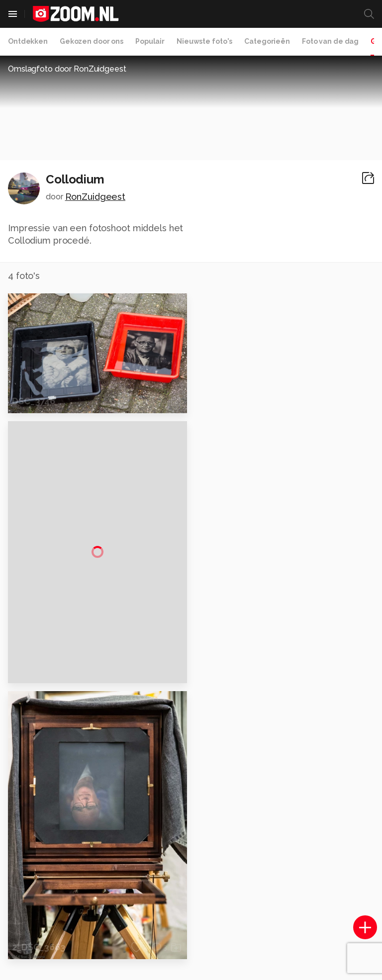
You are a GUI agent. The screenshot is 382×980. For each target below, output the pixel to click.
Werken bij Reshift (166, 966)
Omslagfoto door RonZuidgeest (67, 69)
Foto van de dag (330, 41)
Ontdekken (28, 41)
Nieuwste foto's (204, 41)
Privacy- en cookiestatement (258, 966)
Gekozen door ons (92, 41)
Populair (150, 41)
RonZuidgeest (95, 197)
